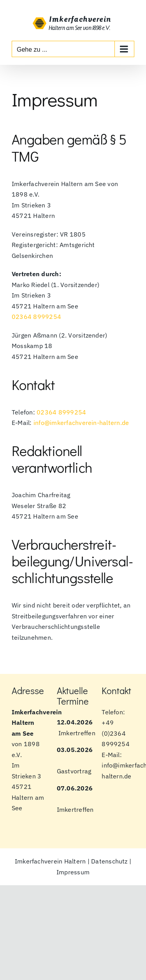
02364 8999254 (36, 317)
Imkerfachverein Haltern (50, 861)
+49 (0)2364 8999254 (116, 733)
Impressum (73, 872)
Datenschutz (109, 861)
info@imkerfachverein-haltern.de (81, 423)
